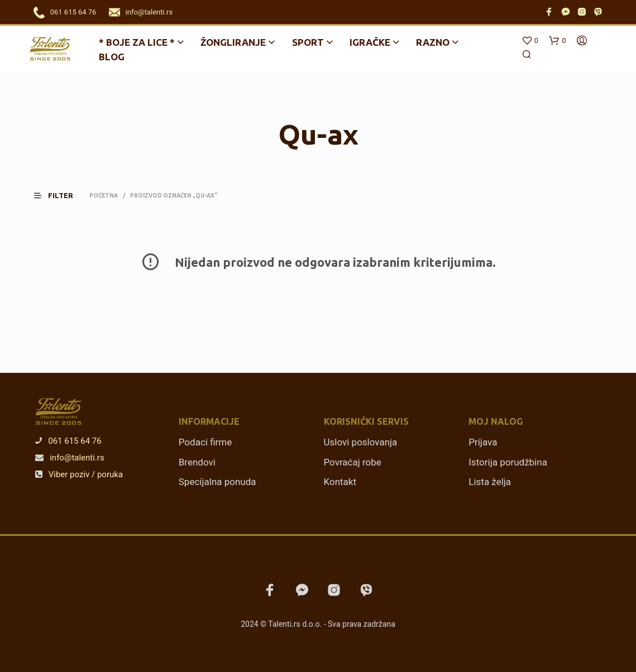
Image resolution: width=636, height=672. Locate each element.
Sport (308, 42)
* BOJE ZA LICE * (137, 42)
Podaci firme (205, 442)
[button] (60, 196)
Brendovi (197, 462)
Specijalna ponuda (217, 482)
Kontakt (340, 482)
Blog (112, 57)
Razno (433, 42)
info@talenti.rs (149, 12)
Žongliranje (233, 42)
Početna (104, 196)
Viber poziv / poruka (79, 474)
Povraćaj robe (353, 462)
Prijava (483, 442)
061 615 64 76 (73, 12)
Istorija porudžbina (508, 462)
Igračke (370, 42)
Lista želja (490, 482)
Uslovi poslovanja (361, 442)
